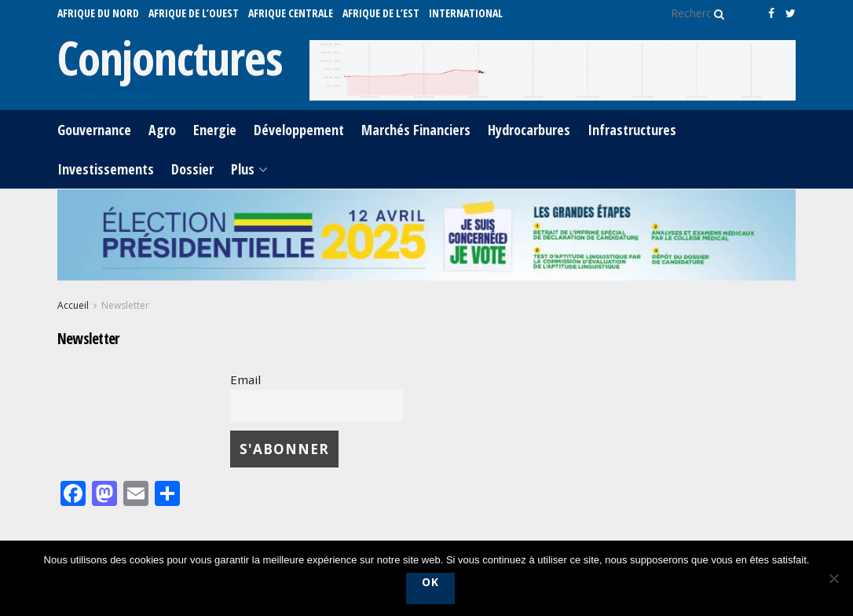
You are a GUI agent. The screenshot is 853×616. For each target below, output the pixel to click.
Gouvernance (94, 130)
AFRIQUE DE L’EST (381, 13)
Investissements (106, 169)
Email (245, 379)
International (466, 13)
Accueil (73, 305)
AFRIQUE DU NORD (98, 13)
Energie (215, 130)
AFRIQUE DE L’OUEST (194, 13)
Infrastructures (632, 130)
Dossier (192, 169)
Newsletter (125, 305)
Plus (243, 169)
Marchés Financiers (416, 130)
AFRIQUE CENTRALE (291, 13)
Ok (430, 582)
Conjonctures (170, 57)
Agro (162, 130)
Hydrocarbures (529, 130)
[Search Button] (716, 13)
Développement (299, 130)
